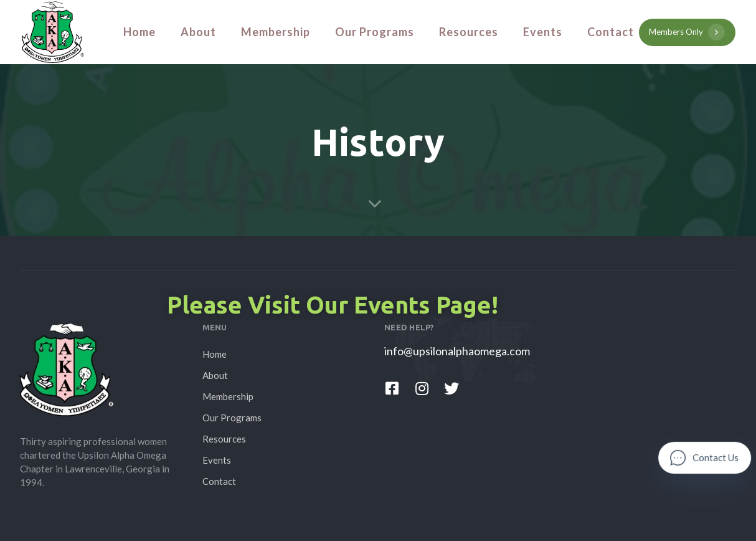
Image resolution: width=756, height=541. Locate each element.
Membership (276, 32)
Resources (469, 32)
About (198, 32)
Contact (611, 32)
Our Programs (375, 32)
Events (543, 32)
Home (139, 32)
